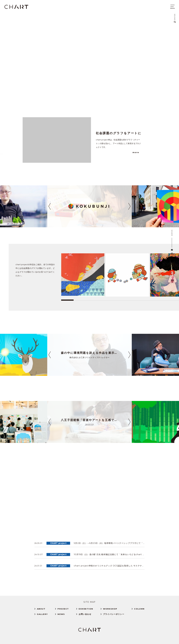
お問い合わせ (85, 614)
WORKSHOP (110, 609)
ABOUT (41, 609)
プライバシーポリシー (114, 614)
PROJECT (63, 609)
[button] (50, 206)
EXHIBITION (86, 609)
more (136, 152)
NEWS (61, 614)
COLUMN (139, 609)
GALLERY (42, 614)
